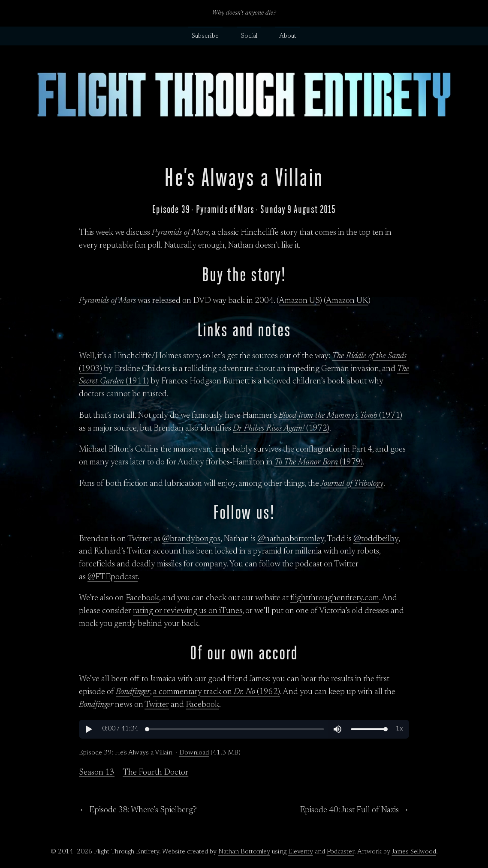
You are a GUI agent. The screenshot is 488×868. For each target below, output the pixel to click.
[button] (88, 729)
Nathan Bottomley (244, 852)
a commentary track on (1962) (217, 692)
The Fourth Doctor (155, 772)
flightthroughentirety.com (335, 598)
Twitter (157, 705)
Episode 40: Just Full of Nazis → (354, 810)
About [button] (288, 36)
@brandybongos (191, 539)
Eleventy (301, 852)
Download (194, 753)
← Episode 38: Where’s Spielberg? (138, 810)
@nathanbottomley (291, 539)
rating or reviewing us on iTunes (188, 611)
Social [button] (249, 36)
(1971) (340, 416)
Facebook (142, 598)
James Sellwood (414, 852)
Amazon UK (347, 301)
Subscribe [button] (205, 36)
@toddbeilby (376, 539)
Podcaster (340, 852)
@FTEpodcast (113, 577)
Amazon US (299, 301)
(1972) (281, 428)
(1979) (319, 462)
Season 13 (97, 772)
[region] (244, 729)
